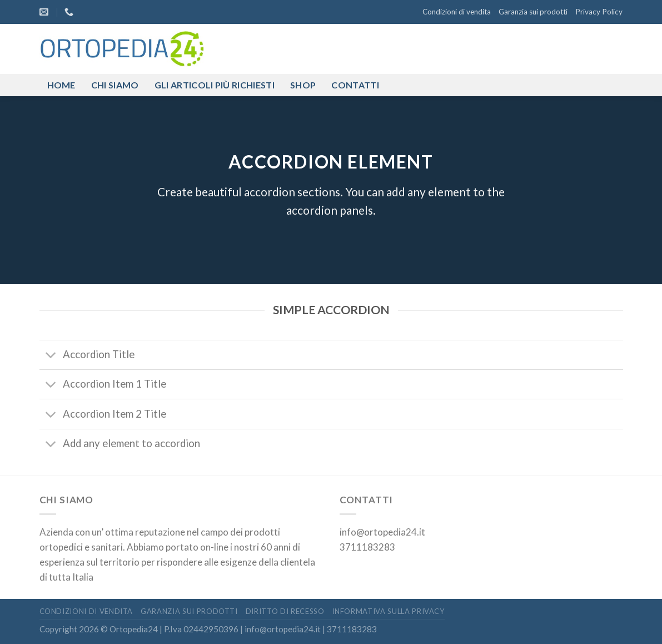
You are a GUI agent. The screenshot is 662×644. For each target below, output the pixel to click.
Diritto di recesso (285, 611)
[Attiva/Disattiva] (51, 356)
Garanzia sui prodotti (533, 12)
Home (61, 85)
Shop (303, 85)
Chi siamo (115, 85)
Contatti (355, 85)
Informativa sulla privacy (389, 611)
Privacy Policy (599, 12)
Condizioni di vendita (457, 12)
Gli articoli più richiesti (215, 85)
